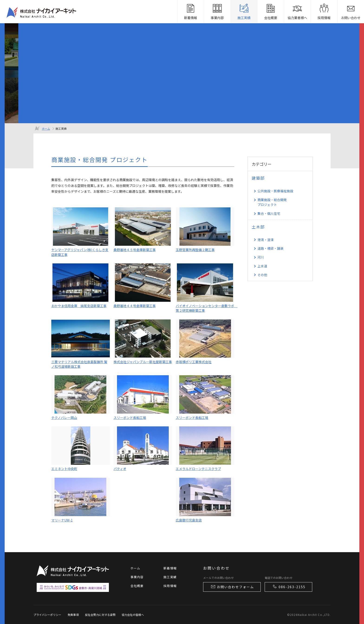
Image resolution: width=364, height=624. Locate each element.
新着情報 (170, 568)
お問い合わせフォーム (232, 587)
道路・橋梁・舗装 (270, 248)
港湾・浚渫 (266, 240)
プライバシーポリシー (47, 615)
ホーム (46, 128)
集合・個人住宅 (269, 213)
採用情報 (170, 586)
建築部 (258, 178)
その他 (262, 275)
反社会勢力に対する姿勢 (100, 615)
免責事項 (73, 615)
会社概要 (137, 586)
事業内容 (137, 577)
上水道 (262, 266)
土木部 (258, 227)
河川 (261, 257)
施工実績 (170, 577)
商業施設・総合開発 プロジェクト (272, 202)
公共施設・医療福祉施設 (275, 191)
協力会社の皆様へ (133, 615)
